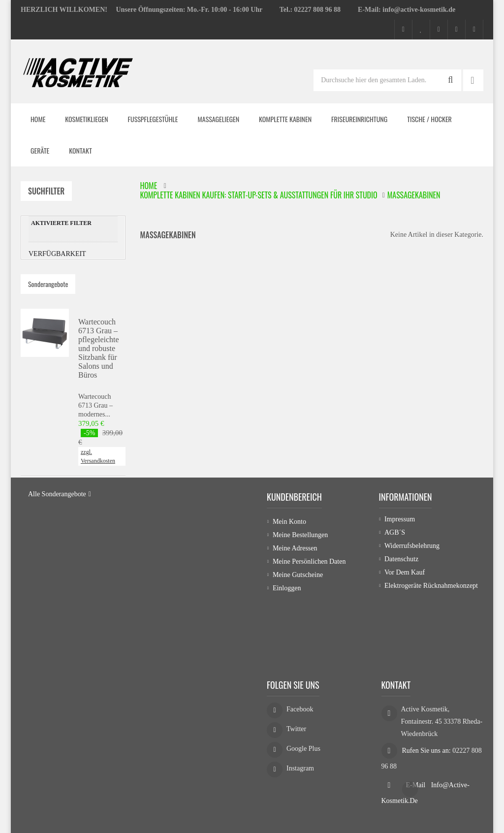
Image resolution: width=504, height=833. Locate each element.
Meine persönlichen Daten (309, 610)
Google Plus (303, 737)
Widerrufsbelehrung (412, 597)
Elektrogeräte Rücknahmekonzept (431, 637)
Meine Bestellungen (300, 584)
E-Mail (417, 770)
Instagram (300, 756)
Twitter (296, 717)
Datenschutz (401, 610)
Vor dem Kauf (405, 624)
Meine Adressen (295, 597)
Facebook (300, 697)
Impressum (400, 570)
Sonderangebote (48, 293)
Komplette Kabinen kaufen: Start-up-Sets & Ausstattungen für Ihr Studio (259, 195)
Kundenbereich (294, 545)
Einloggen (287, 637)
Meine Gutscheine (298, 624)
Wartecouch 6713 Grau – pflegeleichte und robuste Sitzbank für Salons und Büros (99, 357)
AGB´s (395, 584)
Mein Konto (289, 570)
